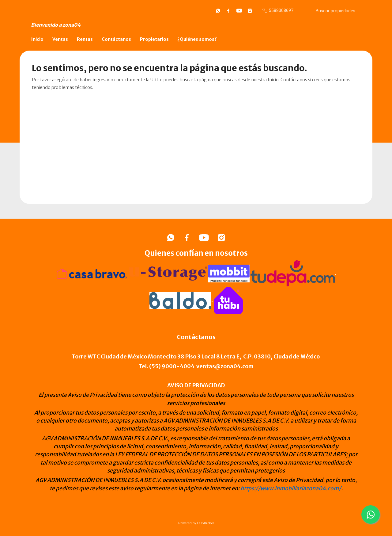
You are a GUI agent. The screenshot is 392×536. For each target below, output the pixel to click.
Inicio (37, 39)
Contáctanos (116, 39)
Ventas (60, 39)
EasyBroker (205, 523)
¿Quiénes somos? (197, 39)
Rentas (85, 39)
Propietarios (154, 39)
